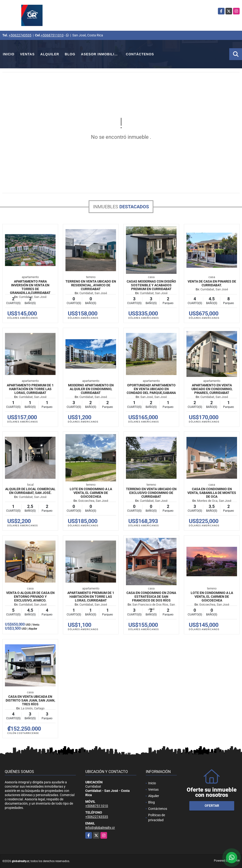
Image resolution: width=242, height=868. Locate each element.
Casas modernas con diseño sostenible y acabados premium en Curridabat (151, 285)
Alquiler (50, 54)
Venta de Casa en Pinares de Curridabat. (212, 283)
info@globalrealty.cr (100, 828)
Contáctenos (140, 54)
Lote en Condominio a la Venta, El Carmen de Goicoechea (91, 493)
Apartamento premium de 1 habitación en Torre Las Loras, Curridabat (30, 389)
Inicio (9, 54)
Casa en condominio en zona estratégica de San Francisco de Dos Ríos (151, 597)
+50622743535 (20, 35)
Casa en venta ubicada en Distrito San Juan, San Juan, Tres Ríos (30, 700)
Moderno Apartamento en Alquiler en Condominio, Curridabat (91, 389)
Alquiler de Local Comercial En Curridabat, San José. (30, 491)
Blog (70, 54)
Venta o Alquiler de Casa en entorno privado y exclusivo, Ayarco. (30, 597)
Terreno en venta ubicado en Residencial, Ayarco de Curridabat (91, 285)
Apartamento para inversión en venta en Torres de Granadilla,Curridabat (30, 287)
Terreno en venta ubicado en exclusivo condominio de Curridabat (151, 493)
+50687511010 (52, 35)
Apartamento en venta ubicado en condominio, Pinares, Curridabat (212, 389)
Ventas (27, 54)
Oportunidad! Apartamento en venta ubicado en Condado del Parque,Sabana (151, 389)
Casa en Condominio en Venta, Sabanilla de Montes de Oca (212, 493)
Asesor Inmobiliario (102, 54)
